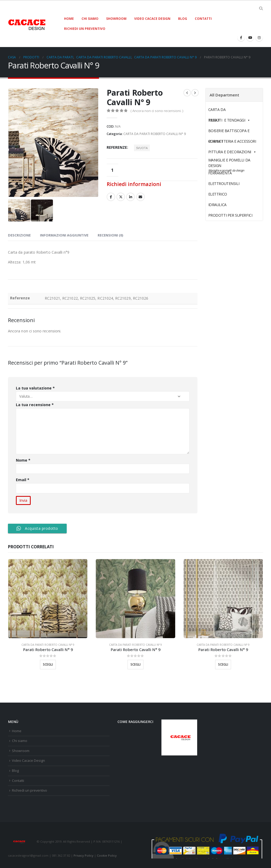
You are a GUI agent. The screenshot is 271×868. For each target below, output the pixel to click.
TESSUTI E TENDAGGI (227, 120)
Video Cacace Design (152, 19)
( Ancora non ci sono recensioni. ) (157, 111)
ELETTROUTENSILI (236, 184)
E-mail (141, 197)
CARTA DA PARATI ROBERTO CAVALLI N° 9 (155, 134)
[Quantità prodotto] (112, 170)
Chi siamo (90, 19)
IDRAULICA (230, 205)
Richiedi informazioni (134, 184)
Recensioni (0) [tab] (110, 235)
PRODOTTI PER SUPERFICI (230, 215)
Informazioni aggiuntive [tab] (64, 235)
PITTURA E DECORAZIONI (232, 152)
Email (23, 480)
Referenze (117, 147)
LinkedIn (130, 197)
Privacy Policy (83, 855)
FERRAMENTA (232, 173)
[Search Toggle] (261, 8)
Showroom (116, 19)
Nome (23, 460)
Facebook (111, 197)
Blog (183, 19)
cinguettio (121, 197)
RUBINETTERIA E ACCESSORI (232, 141)
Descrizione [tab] (19, 235)
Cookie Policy (107, 855)
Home (69, 19)
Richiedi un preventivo (85, 29)
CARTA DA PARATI (229, 111)
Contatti (203, 19)
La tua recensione (35, 405)
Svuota (142, 148)
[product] (48, 599)
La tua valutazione (35, 388)
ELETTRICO (230, 194)
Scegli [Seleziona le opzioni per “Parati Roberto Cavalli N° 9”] (48, 664)
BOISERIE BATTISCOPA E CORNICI (229, 132)
